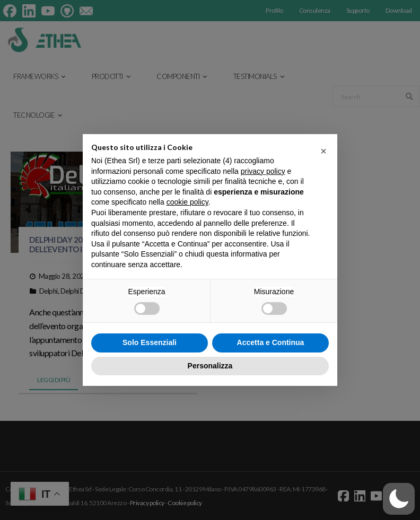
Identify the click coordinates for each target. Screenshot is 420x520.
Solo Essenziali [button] (150, 342)
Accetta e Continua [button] (271, 342)
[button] (323, 151)
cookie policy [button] (187, 202)
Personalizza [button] (210, 366)
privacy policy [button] (263, 171)
